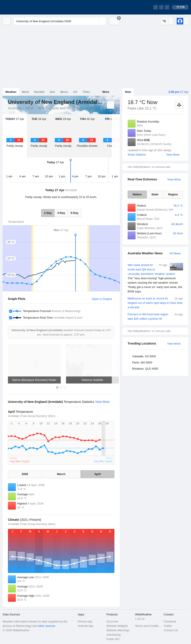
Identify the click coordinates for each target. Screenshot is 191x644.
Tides (86, 92)
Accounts (112, 621)
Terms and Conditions (148, 626)
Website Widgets (117, 626)
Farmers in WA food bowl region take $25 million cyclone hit (155, 316)
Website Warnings (118, 630)
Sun (52, 92)
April (97, 474)
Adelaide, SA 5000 (144, 356)
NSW (30, 108)
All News (175, 253)
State (155, 194)
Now (128, 92)
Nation (137, 194)
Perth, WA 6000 (142, 362)
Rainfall (39, 92)
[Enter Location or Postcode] (60, 21)
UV (75, 92)
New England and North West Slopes (67, 108)
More (106, 92)
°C (164, 21)
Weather (11, 92)
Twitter (168, 626)
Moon (64, 92)
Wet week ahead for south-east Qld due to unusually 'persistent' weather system (155, 278)
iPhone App (85, 621)
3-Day (61, 213)
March (61, 474)
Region (173, 194)
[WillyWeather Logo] (23, 7)
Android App (85, 626)
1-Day (48, 213)
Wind (25, 92)
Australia (15, 108)
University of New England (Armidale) (101, 108)
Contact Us (171, 630)
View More (173, 155)
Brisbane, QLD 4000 (145, 369)
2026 (25, 474)
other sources (47, 626)
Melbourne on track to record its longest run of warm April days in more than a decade (155, 303)
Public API (113, 639)
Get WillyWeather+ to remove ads (149, 167)
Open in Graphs (102, 299)
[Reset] (95, 21)
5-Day (74, 213)
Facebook (170, 621)
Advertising (113, 635)
